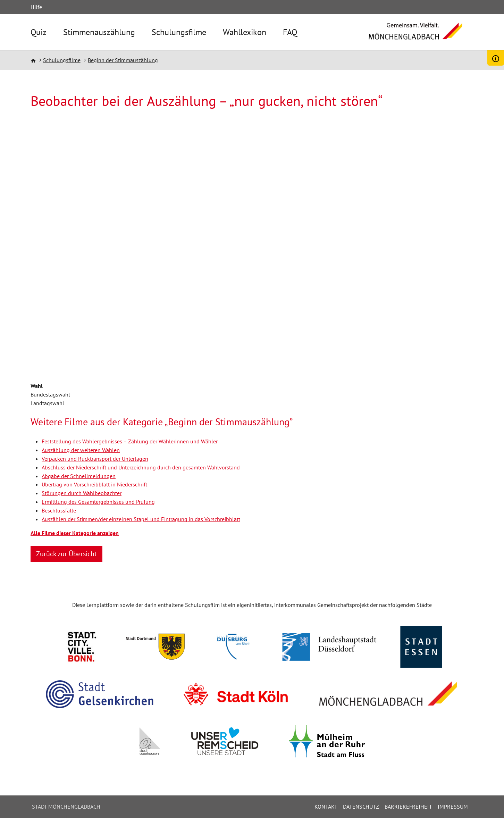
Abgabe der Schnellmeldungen (79, 476)
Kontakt (326, 807)
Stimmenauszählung (99, 32)
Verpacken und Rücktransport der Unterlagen (95, 459)
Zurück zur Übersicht (66, 554)
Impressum (453, 807)
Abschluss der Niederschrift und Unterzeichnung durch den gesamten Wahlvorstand (141, 467)
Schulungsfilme (179, 32)
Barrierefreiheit (408, 807)
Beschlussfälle (59, 510)
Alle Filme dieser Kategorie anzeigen (75, 533)
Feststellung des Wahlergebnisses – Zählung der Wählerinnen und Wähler (130, 441)
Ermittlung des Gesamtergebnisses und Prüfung (98, 502)
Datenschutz (361, 807)
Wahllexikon (245, 32)
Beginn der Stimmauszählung (123, 60)
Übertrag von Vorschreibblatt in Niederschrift (94, 484)
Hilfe (36, 7)
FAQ (290, 32)
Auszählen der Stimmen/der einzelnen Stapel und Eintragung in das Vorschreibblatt (141, 519)
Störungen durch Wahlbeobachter (82, 493)
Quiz (39, 32)
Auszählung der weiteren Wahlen (81, 450)
